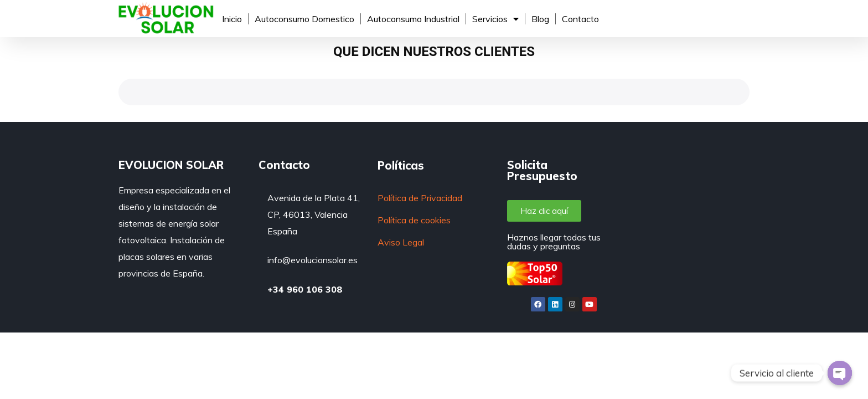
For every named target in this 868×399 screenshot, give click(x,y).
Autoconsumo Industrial (413, 19)
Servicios (495, 19)
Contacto (580, 19)
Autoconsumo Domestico (304, 19)
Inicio (232, 19)
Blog (540, 19)
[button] (544, 211)
